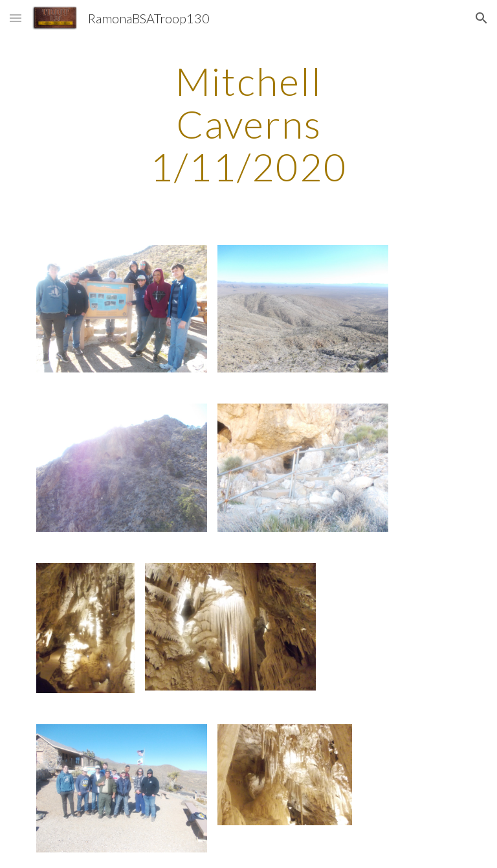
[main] (248, 124)
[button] (16, 18)
